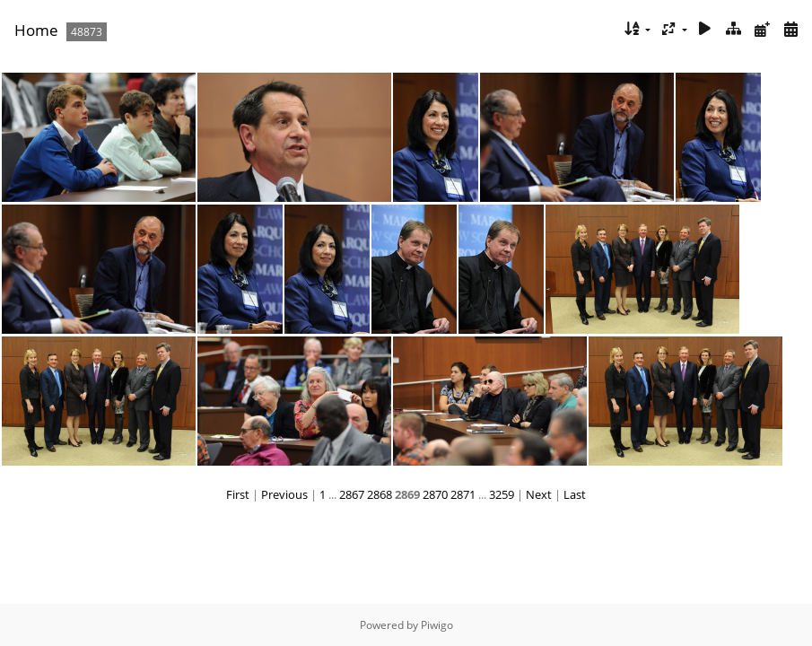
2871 (463, 494)
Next (539, 494)
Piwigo (437, 625)
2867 (352, 494)
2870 (435, 494)
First (238, 494)
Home (36, 30)
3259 (502, 494)
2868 (380, 494)
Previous (284, 494)
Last (575, 494)
